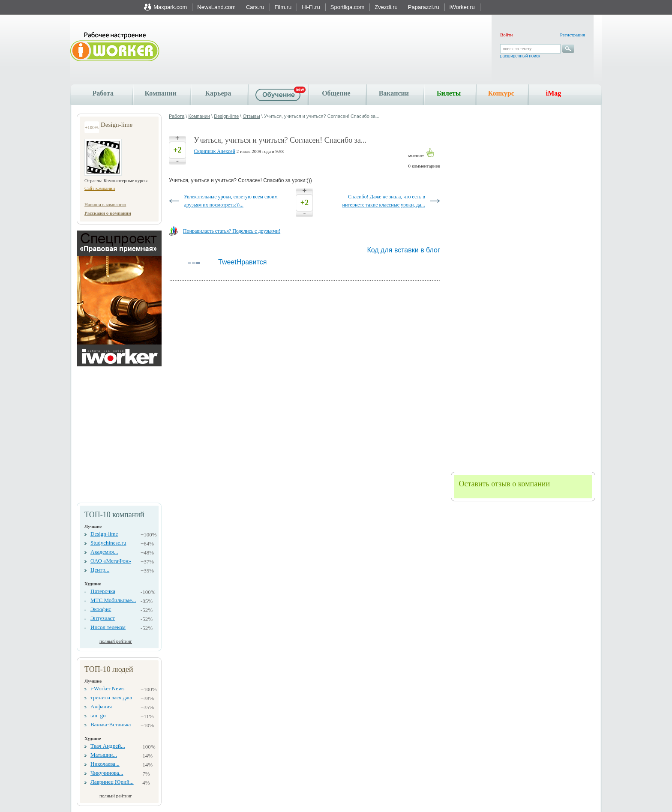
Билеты (449, 93)
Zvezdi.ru (386, 7)
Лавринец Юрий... (112, 782)
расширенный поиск (520, 56)
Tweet (227, 262)
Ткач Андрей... (108, 746)
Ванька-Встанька (111, 724)
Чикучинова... (107, 773)
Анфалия (101, 706)
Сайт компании (100, 188)
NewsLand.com (216, 7)
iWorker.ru (462, 7)
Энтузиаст (103, 618)
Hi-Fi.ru (311, 7)
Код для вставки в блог (403, 250)
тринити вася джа (111, 697)
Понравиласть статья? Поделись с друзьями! (232, 231)
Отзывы (251, 116)
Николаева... (105, 764)
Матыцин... (104, 755)
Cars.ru (255, 7)
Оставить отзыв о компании (504, 484)
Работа (103, 93)
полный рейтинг (116, 641)
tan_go (98, 715)
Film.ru (283, 7)
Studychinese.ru (108, 543)
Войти (506, 35)
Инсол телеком (108, 627)
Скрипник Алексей (214, 151)
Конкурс (501, 93)
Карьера (218, 93)
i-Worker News (107, 688)
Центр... (100, 570)
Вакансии (394, 93)
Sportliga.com (347, 7)
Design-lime (104, 534)
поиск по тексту (517, 49)
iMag (554, 93)
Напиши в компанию (105, 204)
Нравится (252, 262)
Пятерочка (103, 591)
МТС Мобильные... (113, 600)
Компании (160, 93)
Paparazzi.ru (424, 7)
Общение (336, 93)
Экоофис (101, 609)
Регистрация (573, 35)
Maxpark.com (170, 7)
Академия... (104, 552)
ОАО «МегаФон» (111, 561)
